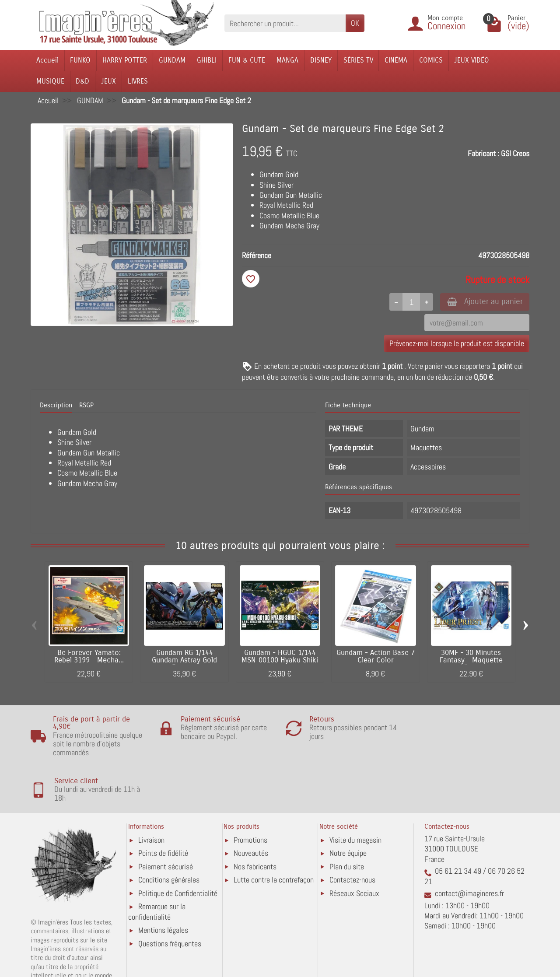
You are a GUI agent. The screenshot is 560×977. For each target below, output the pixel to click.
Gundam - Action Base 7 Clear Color (376, 657)
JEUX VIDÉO (472, 60)
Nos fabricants (255, 821)
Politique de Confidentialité (178, 848)
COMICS (431, 60)
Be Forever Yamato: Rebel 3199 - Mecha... (89, 657)
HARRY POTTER (125, 60)
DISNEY (321, 60)
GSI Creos (515, 153)
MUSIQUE (50, 81)
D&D (82, 81)
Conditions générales (169, 835)
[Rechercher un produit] (285, 23)
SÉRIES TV (358, 60)
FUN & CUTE (247, 60)
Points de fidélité (163, 808)
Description (56, 406)
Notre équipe (348, 808)
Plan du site (347, 821)
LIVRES (138, 81)
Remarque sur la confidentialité (157, 867)
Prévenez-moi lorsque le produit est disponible (457, 344)
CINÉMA (396, 60)
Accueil (47, 60)
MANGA (287, 60)
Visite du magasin (355, 795)
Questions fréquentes (170, 898)
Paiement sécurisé (166, 821)
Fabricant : (483, 153)
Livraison (151, 795)
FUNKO (80, 60)
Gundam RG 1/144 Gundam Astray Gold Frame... (184, 661)
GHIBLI (207, 60)
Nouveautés (251, 808)
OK (355, 23)
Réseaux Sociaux (354, 848)
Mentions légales (163, 885)
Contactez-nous (352, 835)
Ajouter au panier (483, 302)
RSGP (86, 406)
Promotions (250, 795)
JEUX (108, 81)
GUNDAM (172, 60)
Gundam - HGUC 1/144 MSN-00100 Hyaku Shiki (280, 657)
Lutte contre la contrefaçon (274, 835)
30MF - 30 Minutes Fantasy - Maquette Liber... (471, 661)
